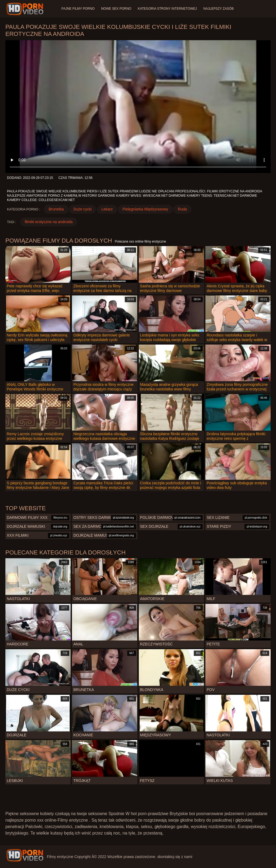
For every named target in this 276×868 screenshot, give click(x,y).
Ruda (182, 209)
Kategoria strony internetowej (167, 9)
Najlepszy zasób (219, 9)
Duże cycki (83, 209)
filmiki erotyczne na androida (49, 222)
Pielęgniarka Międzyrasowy (145, 209)
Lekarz (107, 209)
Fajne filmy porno (78, 9)
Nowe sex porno (116, 9)
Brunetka (56, 209)
